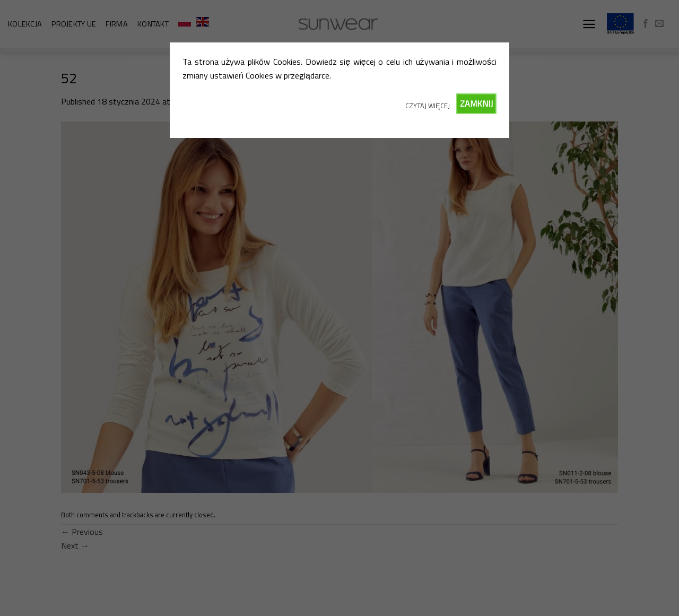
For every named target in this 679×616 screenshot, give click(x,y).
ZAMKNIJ (476, 103)
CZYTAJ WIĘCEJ (428, 106)
